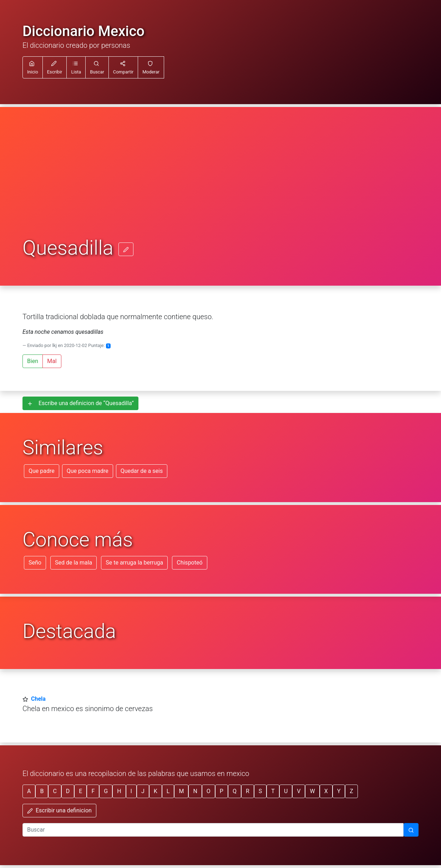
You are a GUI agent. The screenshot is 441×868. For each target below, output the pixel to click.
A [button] (29, 791)
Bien (33, 361)
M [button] (181, 791)
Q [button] (235, 791)
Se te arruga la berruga (134, 563)
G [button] (106, 791)
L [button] (168, 791)
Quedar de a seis (142, 471)
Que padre (42, 471)
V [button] (299, 791)
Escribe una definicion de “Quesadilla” (80, 403)
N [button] (195, 791)
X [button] (326, 791)
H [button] (119, 791)
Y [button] (339, 791)
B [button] (42, 791)
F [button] (93, 791)
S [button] (260, 791)
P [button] (222, 791)
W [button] (312, 791)
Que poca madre (88, 471)
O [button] (209, 791)
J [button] (143, 791)
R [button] (248, 791)
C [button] (55, 791)
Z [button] (351, 791)
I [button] (131, 791)
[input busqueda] (213, 830)
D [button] (68, 791)
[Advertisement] (220, 183)
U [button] (286, 791)
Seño (35, 563)
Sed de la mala (73, 563)
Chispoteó (189, 563)
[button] (76, 67)
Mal (52, 361)
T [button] (273, 791)
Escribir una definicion (59, 810)
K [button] (156, 791)
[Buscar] (411, 830)
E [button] (80, 791)
